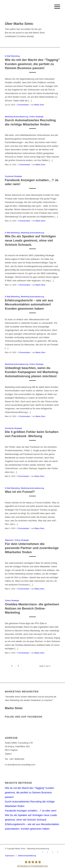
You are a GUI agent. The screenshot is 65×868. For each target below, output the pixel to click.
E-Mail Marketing (12, 56)
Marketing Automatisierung (17, 116)
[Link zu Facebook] (47, 852)
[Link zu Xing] (53, 852)
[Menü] (55, 7)
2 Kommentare (24, 165)
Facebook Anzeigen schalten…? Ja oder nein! (31, 811)
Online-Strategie (36, 116)
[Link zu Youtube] (42, 852)
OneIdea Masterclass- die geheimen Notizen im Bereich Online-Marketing (32, 608)
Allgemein (9, 540)
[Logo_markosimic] (27, 7)
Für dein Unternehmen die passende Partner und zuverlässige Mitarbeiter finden (32, 548)
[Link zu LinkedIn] (58, 852)
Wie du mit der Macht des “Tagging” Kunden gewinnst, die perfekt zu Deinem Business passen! (32, 64)
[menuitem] (55, 7)
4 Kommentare (24, 416)
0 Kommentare (23, 105)
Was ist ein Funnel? (20, 492)
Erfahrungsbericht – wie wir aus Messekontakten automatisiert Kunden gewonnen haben (29, 304)
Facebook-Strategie (13, 176)
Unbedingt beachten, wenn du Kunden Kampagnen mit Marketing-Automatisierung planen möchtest (32, 372)
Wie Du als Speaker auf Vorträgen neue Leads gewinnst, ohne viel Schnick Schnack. (30, 240)
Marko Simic (39, 105)
